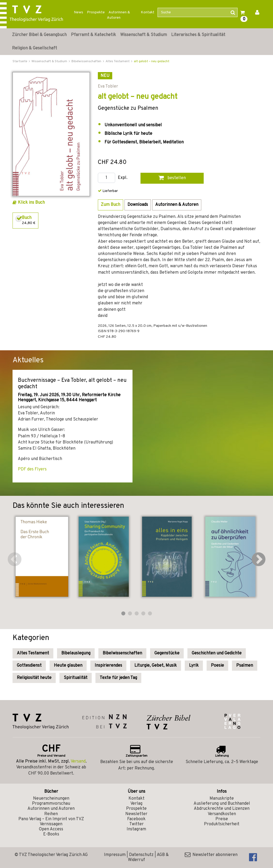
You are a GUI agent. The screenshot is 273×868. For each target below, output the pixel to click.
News (79, 12)
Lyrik (194, 666)
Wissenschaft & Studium (144, 35)
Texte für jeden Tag (118, 678)
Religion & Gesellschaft (35, 48)
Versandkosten (222, 814)
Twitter (136, 824)
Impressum (115, 855)
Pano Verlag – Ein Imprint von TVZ (51, 819)
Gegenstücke (167, 653)
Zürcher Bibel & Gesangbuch (39, 35)
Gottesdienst (29, 666)
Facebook (136, 819)
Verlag (136, 804)
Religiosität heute (34, 678)
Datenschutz (141, 855)
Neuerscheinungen (51, 799)
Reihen (51, 814)
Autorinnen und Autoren (51, 809)
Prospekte (96, 12)
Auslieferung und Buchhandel (222, 804)
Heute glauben (68, 666)
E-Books (51, 834)
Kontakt (148, 12)
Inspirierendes (108, 666)
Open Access (51, 829)
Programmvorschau (51, 804)
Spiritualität (76, 678)
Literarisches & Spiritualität (198, 35)
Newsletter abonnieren (211, 855)
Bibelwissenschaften (122, 653)
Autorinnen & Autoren (119, 15)
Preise (222, 819)
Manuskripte (222, 799)
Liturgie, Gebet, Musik (156, 666)
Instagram (136, 829)
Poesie (217, 666)
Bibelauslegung (76, 653)
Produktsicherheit (222, 824)
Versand (78, 761)
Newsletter (136, 814)
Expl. (123, 178)
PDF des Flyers (32, 469)
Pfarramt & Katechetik (93, 35)
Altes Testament (33, 653)
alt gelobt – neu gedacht (152, 61)
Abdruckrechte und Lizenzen (222, 809)
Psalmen (245, 666)
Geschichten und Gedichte (217, 653)
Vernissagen (51, 824)
